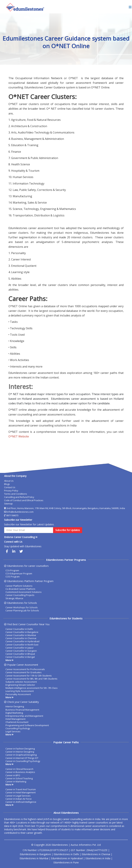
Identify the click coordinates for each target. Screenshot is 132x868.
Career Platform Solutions (19, 586)
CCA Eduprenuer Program (19, 573)
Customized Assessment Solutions (24, 592)
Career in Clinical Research (19, 769)
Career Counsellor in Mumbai (21, 635)
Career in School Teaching (19, 778)
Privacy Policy (11, 491)
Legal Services (13, 731)
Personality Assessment (18, 694)
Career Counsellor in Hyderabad (22, 641)
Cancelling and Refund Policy (19, 497)
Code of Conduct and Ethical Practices (24, 500)
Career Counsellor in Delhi (19, 629)
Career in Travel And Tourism (21, 789)
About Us (9, 481)
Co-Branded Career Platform (20, 589)
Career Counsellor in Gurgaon (21, 651)
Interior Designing (15, 706)
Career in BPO (13, 775)
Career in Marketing (16, 781)
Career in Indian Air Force (19, 799)
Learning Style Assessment (20, 691)
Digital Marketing (14, 713)
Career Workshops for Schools (22, 607)
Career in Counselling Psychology (23, 761)
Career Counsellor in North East (22, 645)
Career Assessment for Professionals (25, 669)
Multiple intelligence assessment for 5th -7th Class (32, 688)
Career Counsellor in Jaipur (20, 648)
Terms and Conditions (16, 494)
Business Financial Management (22, 710)
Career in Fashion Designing (20, 749)
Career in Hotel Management (21, 792)
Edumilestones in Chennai (96, 854)
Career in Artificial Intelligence (21, 802)
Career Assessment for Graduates (24, 672)
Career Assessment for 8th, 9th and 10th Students (31, 679)
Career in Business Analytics (20, 772)
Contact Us (10, 487)
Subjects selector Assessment (21, 682)
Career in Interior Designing (20, 752)
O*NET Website (19, 436)
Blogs (7, 484)
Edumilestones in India (98, 858)
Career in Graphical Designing (21, 755)
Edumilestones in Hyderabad (67, 858)
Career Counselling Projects (20, 595)
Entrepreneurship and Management (24, 716)
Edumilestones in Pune (66, 862)
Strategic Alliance (14, 598)
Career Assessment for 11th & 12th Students (29, 676)
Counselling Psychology (18, 728)
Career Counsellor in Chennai (21, 638)
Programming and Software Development (27, 725)
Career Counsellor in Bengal (20, 657)
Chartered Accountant (17, 722)
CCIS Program (13, 577)
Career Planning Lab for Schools (22, 610)
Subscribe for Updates (68, 530)
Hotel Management (15, 719)
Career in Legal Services (18, 796)
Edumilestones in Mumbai (34, 858)
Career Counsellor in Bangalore (22, 632)
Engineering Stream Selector (20, 685)
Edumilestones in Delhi (66, 854)
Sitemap (8, 504)
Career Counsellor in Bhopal (20, 654)
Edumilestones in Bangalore (35, 854)
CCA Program (12, 570)
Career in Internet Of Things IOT (22, 758)
